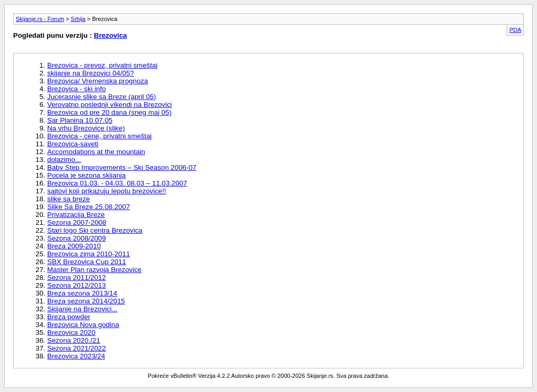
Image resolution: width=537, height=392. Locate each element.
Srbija (78, 19)
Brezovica (110, 35)
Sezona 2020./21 (74, 340)
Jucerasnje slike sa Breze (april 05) (101, 97)
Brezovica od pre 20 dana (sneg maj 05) (109, 112)
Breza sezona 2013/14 (82, 293)
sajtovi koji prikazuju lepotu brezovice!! (107, 191)
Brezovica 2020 (71, 333)
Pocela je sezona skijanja (87, 175)
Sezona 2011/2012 (77, 277)
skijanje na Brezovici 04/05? (90, 73)
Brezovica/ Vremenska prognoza (98, 81)
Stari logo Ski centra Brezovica (95, 230)
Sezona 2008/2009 (77, 238)
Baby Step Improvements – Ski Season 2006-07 (122, 167)
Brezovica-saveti (73, 144)
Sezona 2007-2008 (77, 222)
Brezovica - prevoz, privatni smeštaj (102, 65)
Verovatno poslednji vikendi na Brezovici (110, 105)
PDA (515, 30)
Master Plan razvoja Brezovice (94, 270)
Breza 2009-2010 (74, 246)
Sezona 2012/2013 (77, 285)
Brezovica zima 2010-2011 (89, 254)
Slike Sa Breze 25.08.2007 (89, 207)
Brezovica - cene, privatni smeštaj (99, 136)
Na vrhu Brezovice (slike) (86, 128)
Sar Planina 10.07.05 (80, 120)
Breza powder (69, 317)
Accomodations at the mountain (96, 152)
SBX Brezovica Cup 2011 (87, 262)
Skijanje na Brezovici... (82, 309)
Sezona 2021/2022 (77, 348)
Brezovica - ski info (77, 89)
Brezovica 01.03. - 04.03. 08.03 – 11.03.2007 (117, 183)
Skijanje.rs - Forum (40, 19)
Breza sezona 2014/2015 (86, 301)
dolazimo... (64, 160)
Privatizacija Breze (76, 215)
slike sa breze (69, 199)
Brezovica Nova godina (83, 325)
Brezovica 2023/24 (76, 356)
